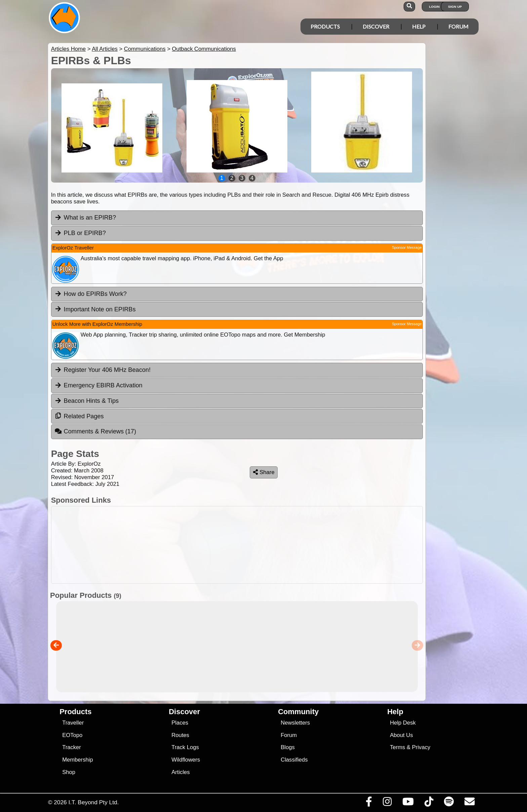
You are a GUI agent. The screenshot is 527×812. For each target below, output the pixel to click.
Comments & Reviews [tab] (95, 431)
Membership (77, 760)
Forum (458, 26)
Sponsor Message (407, 247)
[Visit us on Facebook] (369, 803)
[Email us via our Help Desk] (469, 803)
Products (325, 26)
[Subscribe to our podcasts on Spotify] (449, 803)
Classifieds (294, 760)
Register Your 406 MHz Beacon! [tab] (103, 370)
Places (180, 723)
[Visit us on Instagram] (387, 803)
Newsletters (295, 723)
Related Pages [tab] (79, 416)
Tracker (72, 747)
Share (264, 472)
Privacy (421, 747)
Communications (145, 49)
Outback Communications (204, 49)
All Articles (105, 49)
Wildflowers (186, 760)
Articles (181, 772)
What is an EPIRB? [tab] (85, 218)
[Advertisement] (237, 545)
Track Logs (185, 747)
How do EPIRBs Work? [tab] (91, 294)
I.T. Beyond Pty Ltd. (93, 802)
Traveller (73, 723)
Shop (69, 772)
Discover (376, 26)
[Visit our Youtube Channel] (408, 803)
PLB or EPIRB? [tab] (80, 233)
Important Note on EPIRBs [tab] (95, 309)
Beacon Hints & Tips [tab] (87, 401)
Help (419, 26)
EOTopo (72, 735)
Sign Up (455, 7)
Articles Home (68, 49)
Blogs (288, 747)
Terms (397, 747)
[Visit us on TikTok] (429, 803)
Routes (180, 735)
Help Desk (403, 723)
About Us (401, 735)
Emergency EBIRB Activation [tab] (98, 385)
